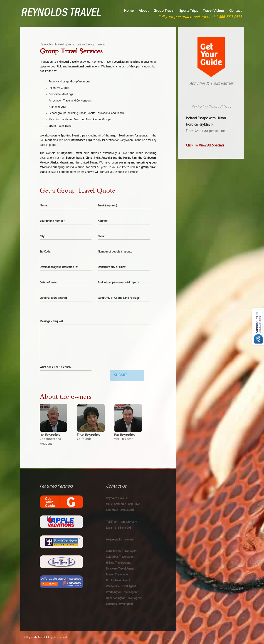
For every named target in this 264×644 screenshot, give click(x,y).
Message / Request (51, 321)
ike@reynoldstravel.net (120, 540)
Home (129, 11)
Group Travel (164, 11)
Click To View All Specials (205, 146)
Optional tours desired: (54, 298)
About (144, 11)
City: (42, 237)
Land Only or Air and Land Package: (119, 298)
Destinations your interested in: (59, 267)
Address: (103, 221)
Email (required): (108, 206)
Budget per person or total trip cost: (119, 283)
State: (101, 237)
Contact (236, 11)
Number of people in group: (115, 252)
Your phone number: (52, 221)
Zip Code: (45, 252)
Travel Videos (213, 11)
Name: (44, 206)
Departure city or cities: (112, 267)
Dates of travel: (49, 283)
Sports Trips (189, 11)
